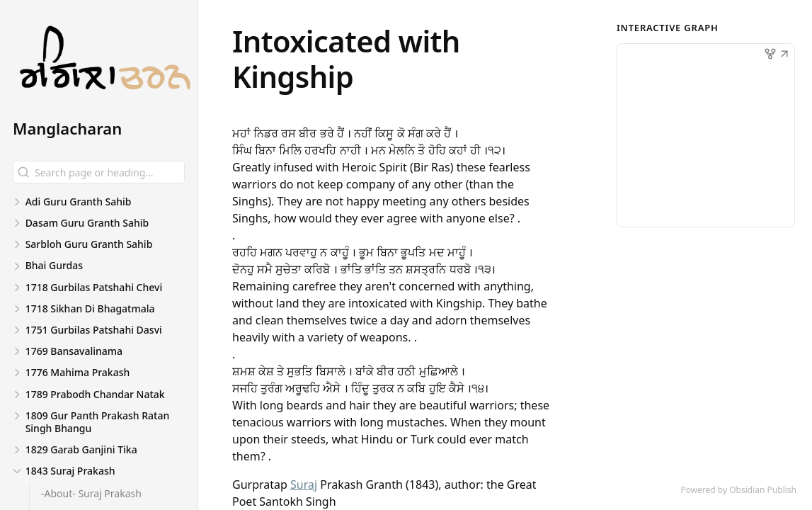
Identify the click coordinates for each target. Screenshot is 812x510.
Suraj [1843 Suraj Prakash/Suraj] (304, 484)
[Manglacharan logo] (105, 66)
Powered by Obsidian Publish (738, 490)
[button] (784, 55)
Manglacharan (67, 128)
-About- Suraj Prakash (91, 493)
